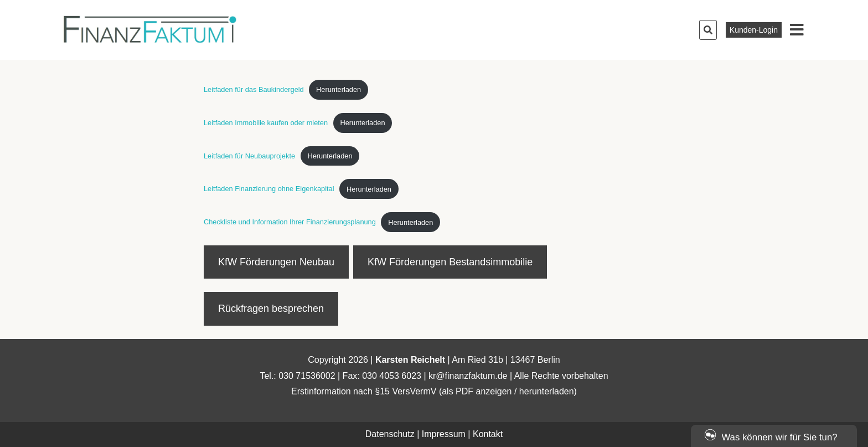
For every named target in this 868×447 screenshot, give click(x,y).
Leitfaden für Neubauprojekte (249, 156)
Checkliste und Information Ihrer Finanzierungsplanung (290, 222)
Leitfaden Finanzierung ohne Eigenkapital (269, 189)
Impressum (444, 434)
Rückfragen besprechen (271, 309)
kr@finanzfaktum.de (468, 376)
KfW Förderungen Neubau (276, 262)
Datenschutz (390, 434)
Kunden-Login (754, 30)
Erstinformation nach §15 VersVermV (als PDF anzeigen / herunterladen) (434, 391)
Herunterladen (339, 89)
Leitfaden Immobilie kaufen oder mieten (266, 123)
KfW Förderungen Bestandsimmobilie (450, 262)
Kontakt (488, 434)
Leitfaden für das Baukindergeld (254, 89)
